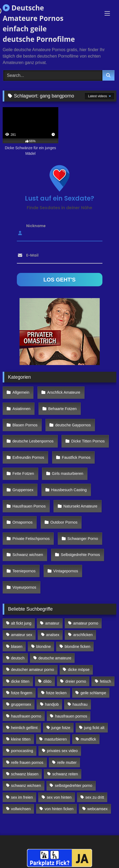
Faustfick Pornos (76, 457)
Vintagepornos (66, 571)
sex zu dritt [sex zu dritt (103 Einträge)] (95, 797)
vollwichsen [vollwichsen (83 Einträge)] (21, 809)
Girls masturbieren (68, 474)
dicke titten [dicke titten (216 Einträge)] (20, 681)
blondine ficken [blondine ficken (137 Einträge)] (78, 647)
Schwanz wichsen (28, 555)
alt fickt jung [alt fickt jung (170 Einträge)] (21, 623)
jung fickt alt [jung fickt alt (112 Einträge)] (94, 728)
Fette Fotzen (23, 474)
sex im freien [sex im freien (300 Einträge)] (22, 797)
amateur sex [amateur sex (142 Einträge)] (22, 635)
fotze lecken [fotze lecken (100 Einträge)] (56, 693)
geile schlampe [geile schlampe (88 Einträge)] (93, 693)
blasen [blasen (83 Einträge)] (17, 647)
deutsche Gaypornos (73, 425)
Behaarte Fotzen (62, 409)
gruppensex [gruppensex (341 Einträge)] (21, 704)
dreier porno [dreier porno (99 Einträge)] (76, 681)
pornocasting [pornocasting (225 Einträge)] (22, 751)
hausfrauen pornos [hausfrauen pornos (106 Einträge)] (71, 716)
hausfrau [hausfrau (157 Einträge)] (80, 704)
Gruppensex (23, 490)
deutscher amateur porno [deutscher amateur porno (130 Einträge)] (32, 670)
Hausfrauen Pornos (29, 506)
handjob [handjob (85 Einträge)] (52, 704)
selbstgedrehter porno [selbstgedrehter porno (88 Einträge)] (74, 786)
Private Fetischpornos (31, 539)
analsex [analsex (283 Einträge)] (53, 635)
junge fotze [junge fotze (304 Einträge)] (61, 728)
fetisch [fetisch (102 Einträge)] (106, 681)
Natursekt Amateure (80, 506)
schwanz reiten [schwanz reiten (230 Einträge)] (65, 774)
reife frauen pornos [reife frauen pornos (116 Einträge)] (27, 762)
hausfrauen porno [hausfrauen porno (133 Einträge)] (26, 716)
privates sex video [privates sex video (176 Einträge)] (62, 751)
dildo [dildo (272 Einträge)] (47, 681)
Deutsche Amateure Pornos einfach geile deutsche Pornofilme (39, 23)
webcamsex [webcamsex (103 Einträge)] (98, 809)
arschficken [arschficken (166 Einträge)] (83, 635)
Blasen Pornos (25, 425)
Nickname (36, 226)
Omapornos (23, 522)
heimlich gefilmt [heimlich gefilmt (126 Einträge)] (24, 728)
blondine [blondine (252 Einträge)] (44, 647)
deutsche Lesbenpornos (33, 441)
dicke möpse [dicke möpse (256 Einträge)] (79, 670)
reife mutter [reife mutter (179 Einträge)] (67, 762)
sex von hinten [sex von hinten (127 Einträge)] (59, 797)
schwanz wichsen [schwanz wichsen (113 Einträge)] (26, 786)
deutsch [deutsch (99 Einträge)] (18, 658)
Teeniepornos (24, 571)
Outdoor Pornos (64, 522)
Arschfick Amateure (64, 392)
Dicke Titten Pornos (88, 441)
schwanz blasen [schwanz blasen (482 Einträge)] (25, 774)
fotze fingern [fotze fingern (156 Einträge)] (22, 693)
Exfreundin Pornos (28, 457)
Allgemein (21, 392)
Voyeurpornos (24, 587)
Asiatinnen (22, 409)
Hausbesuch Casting (69, 490)
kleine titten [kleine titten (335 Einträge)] (21, 739)
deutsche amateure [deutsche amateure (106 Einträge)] (55, 658)
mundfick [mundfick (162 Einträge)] (89, 739)
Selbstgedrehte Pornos (80, 555)
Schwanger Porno (83, 539)
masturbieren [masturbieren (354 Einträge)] (56, 739)
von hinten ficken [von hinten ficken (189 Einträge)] (59, 809)
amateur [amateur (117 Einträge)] (52, 623)
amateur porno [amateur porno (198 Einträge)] (86, 623)
